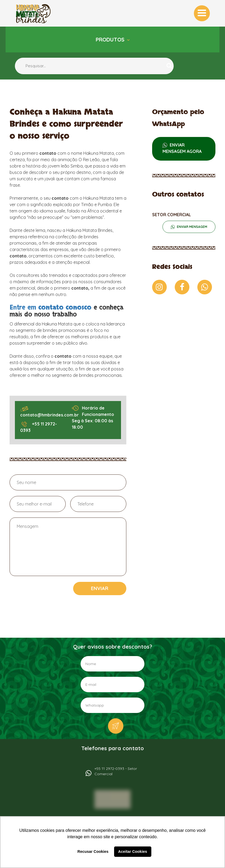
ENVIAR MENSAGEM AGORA (182, 148)
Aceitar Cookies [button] (133, 852)
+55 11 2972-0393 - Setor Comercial (116, 771)
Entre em (52, 308)
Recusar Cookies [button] (93, 852)
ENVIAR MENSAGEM (192, 227)
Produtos (111, 39)
